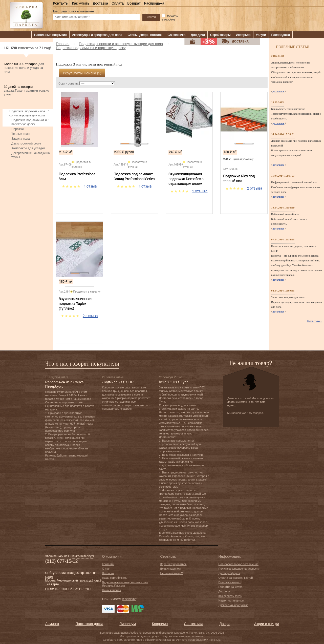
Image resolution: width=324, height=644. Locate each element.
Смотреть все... (315, 321)
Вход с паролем (171, 569)
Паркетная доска (90, 624)
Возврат (134, 3)
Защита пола (20, 139)
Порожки (18, 129)
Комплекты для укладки (28, 148)
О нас (106, 569)
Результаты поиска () (82, 73)
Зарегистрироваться (174, 564)
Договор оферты (229, 573)
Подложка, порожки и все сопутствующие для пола (27, 113)
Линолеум (127, 624)
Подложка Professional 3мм (78, 176)
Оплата (118, 3)
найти (151, 17)
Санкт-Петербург (82, 556)
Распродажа (154, 3)
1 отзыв (90, 186)
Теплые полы (21, 134)
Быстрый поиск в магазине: (74, 11)
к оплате (129, 599)
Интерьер (243, 35)
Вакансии (108, 573)
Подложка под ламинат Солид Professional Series (134, 176)
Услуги (261, 35)
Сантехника (176, 35)
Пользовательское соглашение (239, 564)
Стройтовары (220, 35)
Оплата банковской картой (236, 578)
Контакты (61, 3)
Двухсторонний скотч (26, 143)
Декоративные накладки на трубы (31, 155)
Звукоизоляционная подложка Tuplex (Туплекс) (75, 304)
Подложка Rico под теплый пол (239, 179)
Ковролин (160, 624)
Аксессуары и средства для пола (97, 35)
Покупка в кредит (230, 582)
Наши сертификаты (115, 578)
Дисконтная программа (233, 605)
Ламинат (52, 624)
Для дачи (198, 35)
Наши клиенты (112, 590)
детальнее (279, 91)
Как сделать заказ (230, 596)
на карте (53, 584)
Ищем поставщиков (231, 600)
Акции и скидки (267, 624)
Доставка (100, 3)
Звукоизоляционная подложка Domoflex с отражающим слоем (186, 179)
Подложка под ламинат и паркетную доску (29, 122)
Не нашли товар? (172, 573)
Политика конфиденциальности (239, 569)
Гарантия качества (231, 587)
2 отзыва (200, 191)
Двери (225, 624)
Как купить (80, 3)
